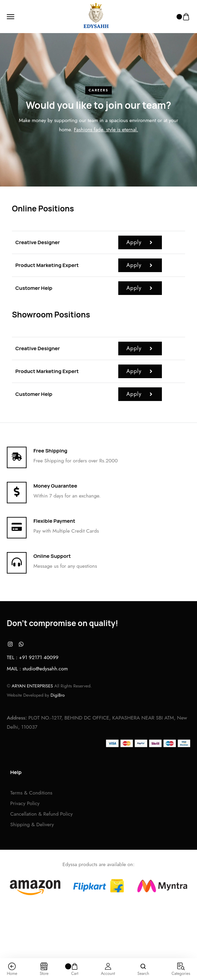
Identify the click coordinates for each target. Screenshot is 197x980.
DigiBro (58, 695)
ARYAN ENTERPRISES (32, 686)
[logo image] (96, 17)
